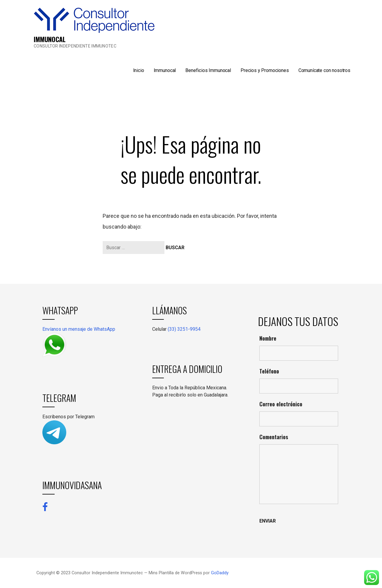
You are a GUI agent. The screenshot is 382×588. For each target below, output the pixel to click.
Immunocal (165, 70)
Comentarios (274, 437)
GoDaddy (220, 573)
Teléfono (269, 371)
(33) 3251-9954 (184, 329)
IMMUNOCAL (50, 39)
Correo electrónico (281, 404)
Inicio (139, 70)
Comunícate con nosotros (324, 70)
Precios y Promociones (265, 70)
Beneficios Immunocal (208, 70)
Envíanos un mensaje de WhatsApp (79, 329)
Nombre (268, 338)
